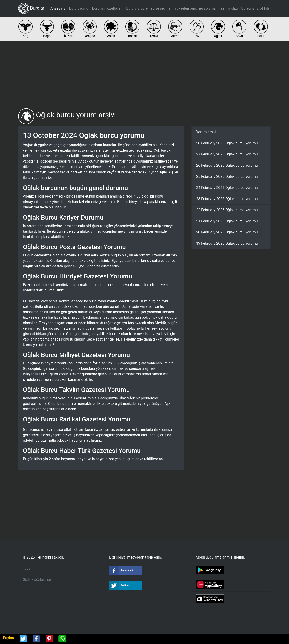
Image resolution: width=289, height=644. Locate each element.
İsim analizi (228, 8)
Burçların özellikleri (107, 8)
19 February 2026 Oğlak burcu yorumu (227, 243)
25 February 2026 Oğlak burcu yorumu (227, 177)
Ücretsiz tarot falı (255, 8)
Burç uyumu (79, 8)
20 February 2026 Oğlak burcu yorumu (227, 232)
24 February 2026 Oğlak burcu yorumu (227, 188)
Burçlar (31, 8)
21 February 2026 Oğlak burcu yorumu (227, 221)
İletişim (29, 568)
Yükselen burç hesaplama (195, 8)
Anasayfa (58, 8)
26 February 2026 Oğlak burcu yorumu (227, 165)
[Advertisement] (144, 75)
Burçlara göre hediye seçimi (148, 8)
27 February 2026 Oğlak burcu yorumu (227, 154)
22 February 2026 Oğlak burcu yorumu (227, 210)
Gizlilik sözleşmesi (38, 580)
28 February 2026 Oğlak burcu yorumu (227, 143)
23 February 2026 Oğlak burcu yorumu (227, 199)
